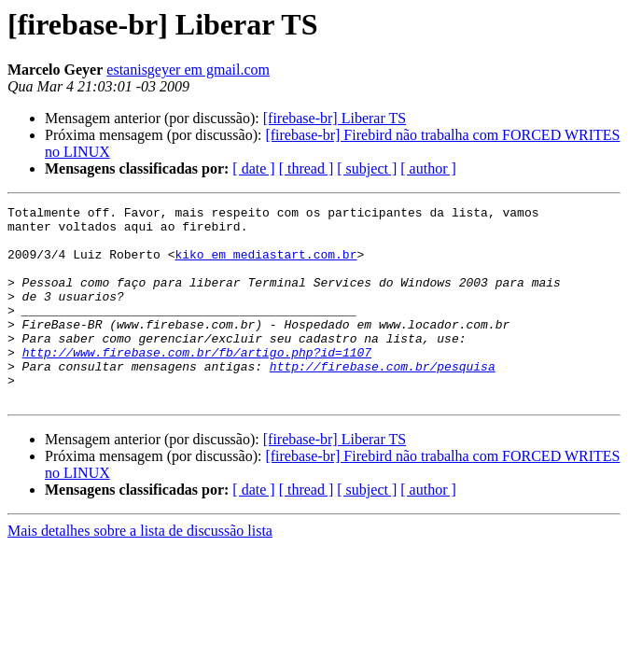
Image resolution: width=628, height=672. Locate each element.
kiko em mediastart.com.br (265, 265)
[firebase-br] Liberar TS (335, 118)
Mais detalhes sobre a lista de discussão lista (140, 570)
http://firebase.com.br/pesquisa (383, 399)
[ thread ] (307, 168)
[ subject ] (367, 168)
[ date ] (253, 168)
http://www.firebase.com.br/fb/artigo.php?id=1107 (197, 383)
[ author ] (428, 168)
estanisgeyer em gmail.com (188, 70)
